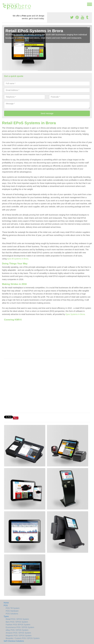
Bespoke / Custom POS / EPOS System (23, 638)
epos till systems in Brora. (18, 259)
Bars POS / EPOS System (17, 622)
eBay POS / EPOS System (17, 630)
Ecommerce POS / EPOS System (20, 627)
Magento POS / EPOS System (19, 636)
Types (6, 616)
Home (6, 603)
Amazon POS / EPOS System (18, 633)
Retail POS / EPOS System (17, 619)
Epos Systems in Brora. (75, 314)
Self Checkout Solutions (14, 641)
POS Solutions (12, 614)
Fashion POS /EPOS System (18, 625)
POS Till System (13, 608)
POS (6, 605)
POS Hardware (12, 611)
